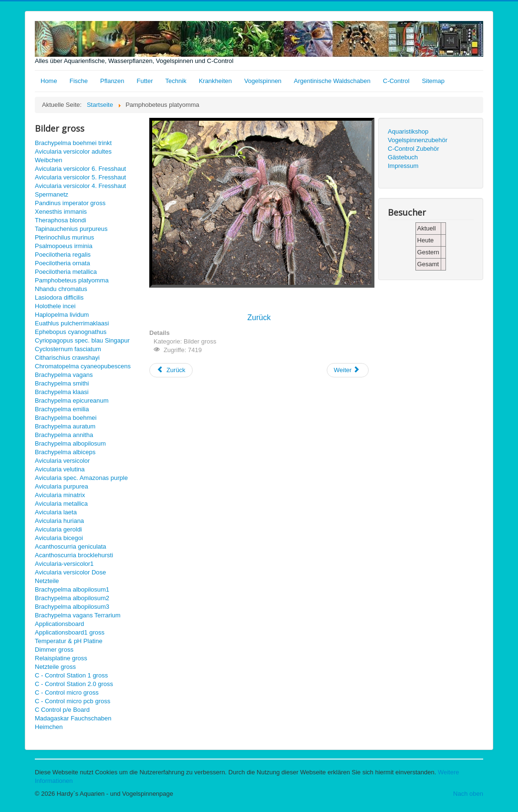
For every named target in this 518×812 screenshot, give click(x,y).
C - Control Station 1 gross (71, 675)
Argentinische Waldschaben (332, 81)
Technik (176, 81)
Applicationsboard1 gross (70, 632)
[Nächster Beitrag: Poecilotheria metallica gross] (348, 370)
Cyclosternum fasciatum (68, 349)
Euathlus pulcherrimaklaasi (72, 323)
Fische (79, 81)
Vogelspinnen (263, 81)
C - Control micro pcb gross (73, 701)
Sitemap (433, 81)
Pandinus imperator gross (70, 203)
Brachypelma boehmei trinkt (73, 143)
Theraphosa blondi (61, 220)
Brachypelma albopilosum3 (72, 607)
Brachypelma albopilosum (70, 443)
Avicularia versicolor (62, 461)
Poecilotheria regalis (63, 255)
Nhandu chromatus (61, 289)
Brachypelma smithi (62, 383)
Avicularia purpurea (62, 486)
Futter (145, 81)
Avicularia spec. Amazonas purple (81, 478)
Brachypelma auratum (65, 426)
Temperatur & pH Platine (69, 641)
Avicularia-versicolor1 (64, 564)
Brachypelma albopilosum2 (72, 598)
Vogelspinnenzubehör (418, 140)
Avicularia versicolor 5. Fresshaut (80, 177)
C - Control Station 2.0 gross (74, 684)
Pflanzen (112, 81)
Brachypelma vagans (64, 375)
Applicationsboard (59, 624)
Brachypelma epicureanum (72, 401)
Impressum (403, 166)
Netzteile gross (55, 667)
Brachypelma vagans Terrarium (78, 615)
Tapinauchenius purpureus (71, 229)
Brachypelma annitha (64, 435)
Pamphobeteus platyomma (72, 280)
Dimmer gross (54, 650)
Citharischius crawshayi (67, 358)
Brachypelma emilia (62, 409)
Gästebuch (403, 157)
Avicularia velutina (60, 469)
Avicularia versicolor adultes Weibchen (73, 156)
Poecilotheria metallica (66, 272)
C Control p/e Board (62, 710)
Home (49, 81)
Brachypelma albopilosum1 (72, 589)
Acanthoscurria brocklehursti (74, 555)
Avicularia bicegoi (59, 538)
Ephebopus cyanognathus (71, 332)
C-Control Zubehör (414, 149)
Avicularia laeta (56, 512)
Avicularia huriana (59, 521)
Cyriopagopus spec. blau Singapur (82, 340)
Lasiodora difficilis (59, 297)
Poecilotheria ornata (62, 263)
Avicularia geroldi (58, 529)
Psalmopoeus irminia (64, 246)
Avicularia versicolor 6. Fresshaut (80, 169)
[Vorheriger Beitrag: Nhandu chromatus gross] (171, 370)
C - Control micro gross (67, 692)
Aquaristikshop (408, 131)
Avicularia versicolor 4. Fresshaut (80, 186)
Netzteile (47, 581)
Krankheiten (215, 81)
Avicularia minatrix (60, 495)
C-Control (396, 81)
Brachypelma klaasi (62, 392)
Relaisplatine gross (61, 658)
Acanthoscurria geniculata (71, 547)
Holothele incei (55, 306)
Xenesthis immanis (61, 212)
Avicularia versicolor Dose (70, 572)
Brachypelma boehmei (66, 418)
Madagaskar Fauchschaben (73, 718)
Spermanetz (52, 194)
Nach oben (468, 794)
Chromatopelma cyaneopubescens (83, 366)
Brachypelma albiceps (65, 452)
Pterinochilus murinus (64, 237)
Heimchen (49, 727)
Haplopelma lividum (62, 315)
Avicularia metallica (61, 504)
